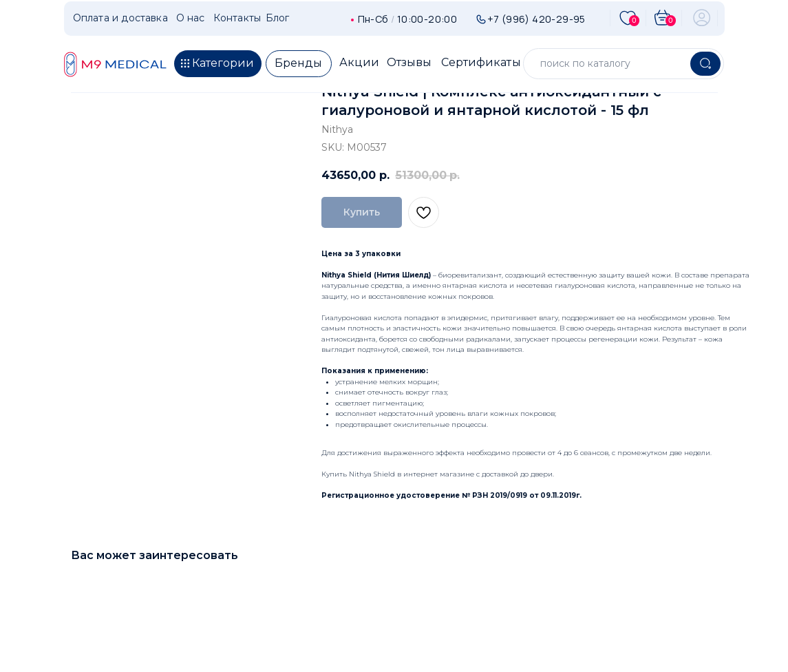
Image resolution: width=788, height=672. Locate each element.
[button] (218, 64)
